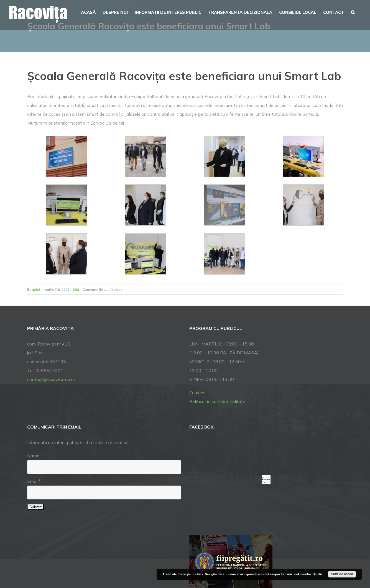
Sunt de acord (342, 574)
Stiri (76, 289)
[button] (353, 12)
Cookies (197, 393)
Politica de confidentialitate (217, 401)
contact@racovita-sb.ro (51, 379)
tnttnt (36, 289)
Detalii (317, 574)
